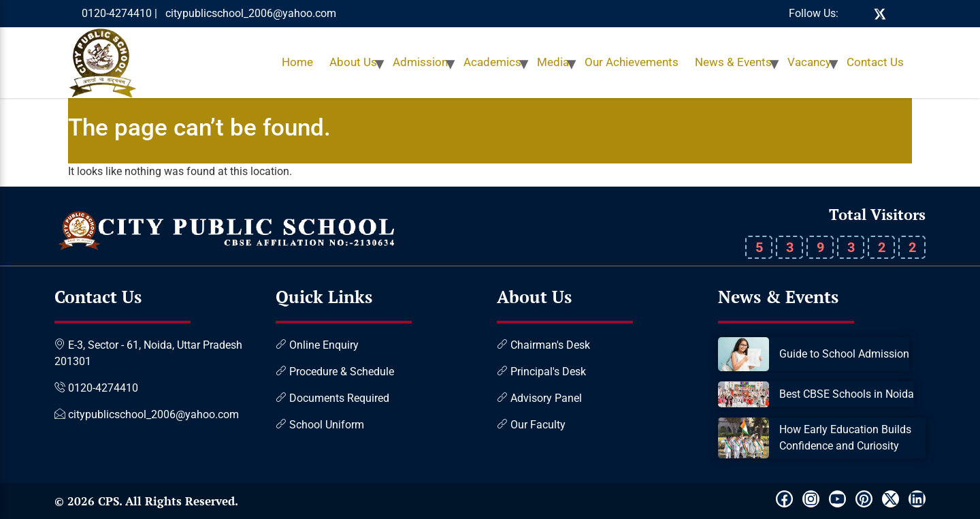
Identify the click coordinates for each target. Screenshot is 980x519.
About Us (353, 62)
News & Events (733, 62)
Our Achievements (632, 62)
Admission (420, 62)
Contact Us (875, 62)
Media (553, 62)
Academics (492, 62)
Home (297, 62)
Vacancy (809, 62)
